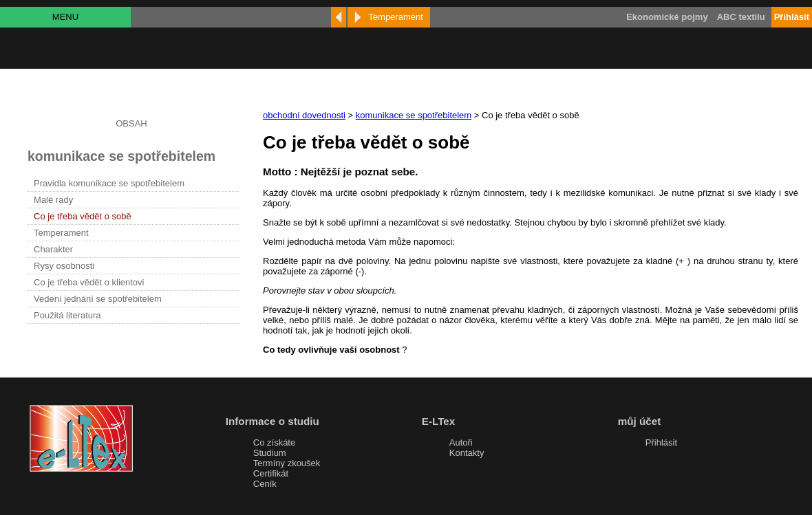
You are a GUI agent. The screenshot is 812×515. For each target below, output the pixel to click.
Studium (270, 453)
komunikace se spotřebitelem (414, 115)
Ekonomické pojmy (667, 17)
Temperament (61, 233)
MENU (65, 17)
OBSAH (131, 123)
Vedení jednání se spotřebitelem (98, 299)
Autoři (461, 442)
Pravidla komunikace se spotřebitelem (109, 183)
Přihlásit (661, 442)
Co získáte (274, 442)
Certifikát (271, 473)
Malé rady (53, 200)
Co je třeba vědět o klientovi (89, 282)
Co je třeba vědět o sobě (83, 216)
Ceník (265, 484)
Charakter (53, 249)
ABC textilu (741, 17)
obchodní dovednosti (304, 115)
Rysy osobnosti (64, 266)
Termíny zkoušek (287, 463)
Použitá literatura (67, 315)
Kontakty (467, 453)
